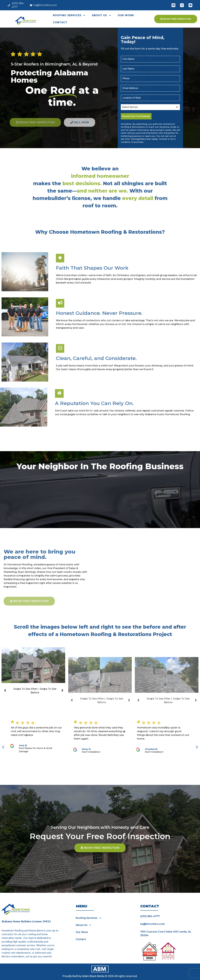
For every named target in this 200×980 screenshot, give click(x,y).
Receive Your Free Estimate (136, 116)
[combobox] (150, 107)
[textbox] (147, 107)
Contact (60, 22)
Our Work (126, 15)
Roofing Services (69, 15)
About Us (102, 15)
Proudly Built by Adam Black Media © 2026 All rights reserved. (100, 976)
